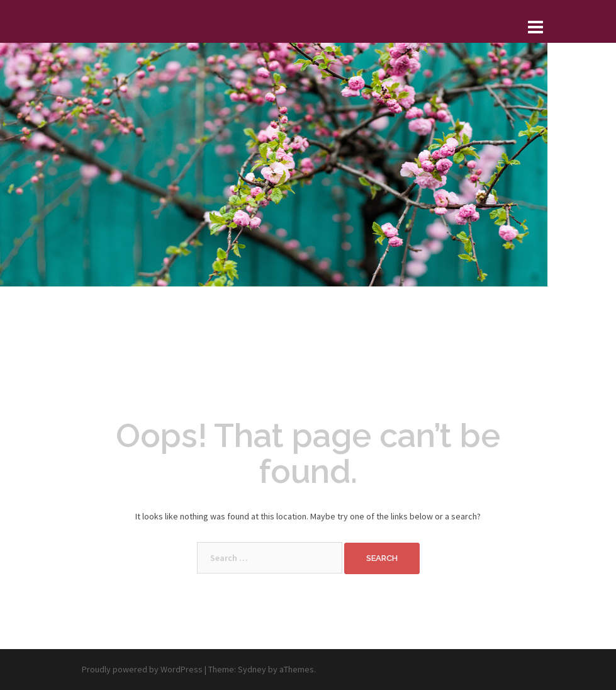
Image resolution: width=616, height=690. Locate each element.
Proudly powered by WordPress (142, 669)
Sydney (252, 669)
